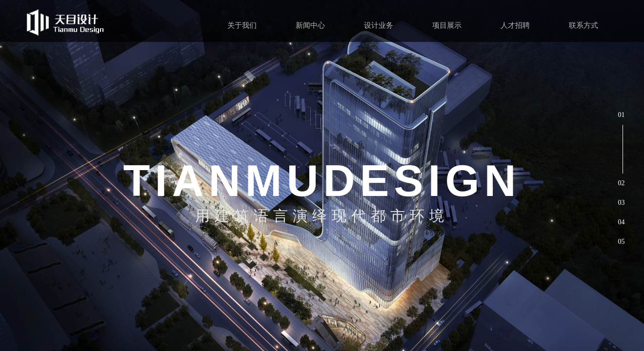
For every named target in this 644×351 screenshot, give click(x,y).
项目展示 (447, 25)
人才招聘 (515, 25)
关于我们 (242, 25)
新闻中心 (310, 25)
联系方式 (584, 25)
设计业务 (379, 25)
